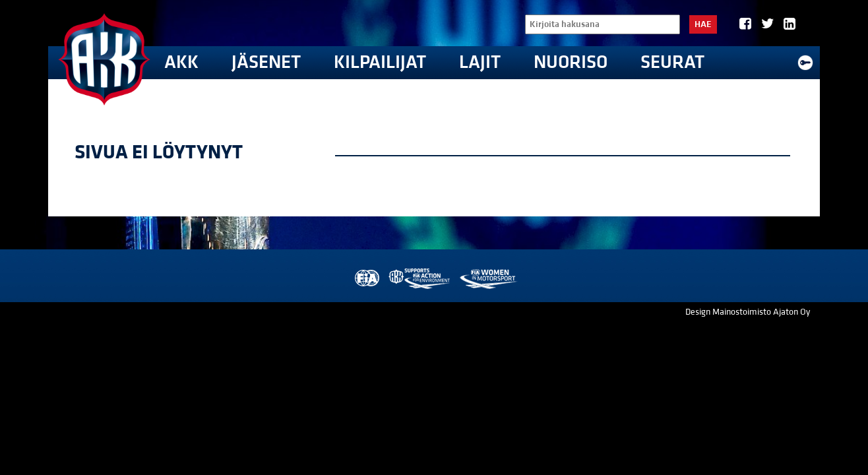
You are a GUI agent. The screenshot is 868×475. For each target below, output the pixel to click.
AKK (181, 62)
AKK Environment (420, 279)
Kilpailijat (380, 62)
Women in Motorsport (488, 279)
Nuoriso (571, 62)
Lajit (480, 62)
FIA (366, 279)
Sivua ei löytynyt (159, 152)
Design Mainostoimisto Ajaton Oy (748, 312)
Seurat (672, 62)
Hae (703, 24)
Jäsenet (266, 62)
